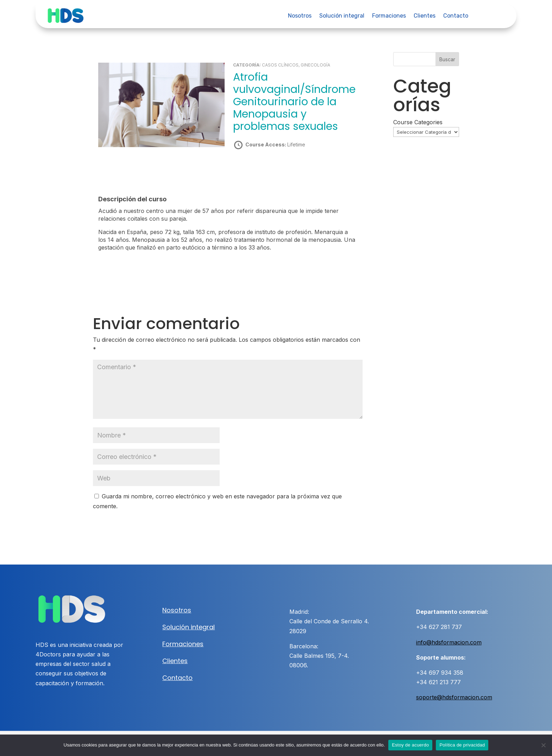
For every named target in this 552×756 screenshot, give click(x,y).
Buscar (447, 59)
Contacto (456, 16)
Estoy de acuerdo (410, 745)
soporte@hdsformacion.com (454, 697)
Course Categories (418, 122)
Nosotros (300, 16)
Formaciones (389, 16)
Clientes (425, 16)
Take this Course (271, 169)
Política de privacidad (462, 745)
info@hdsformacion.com (449, 642)
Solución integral (342, 16)
